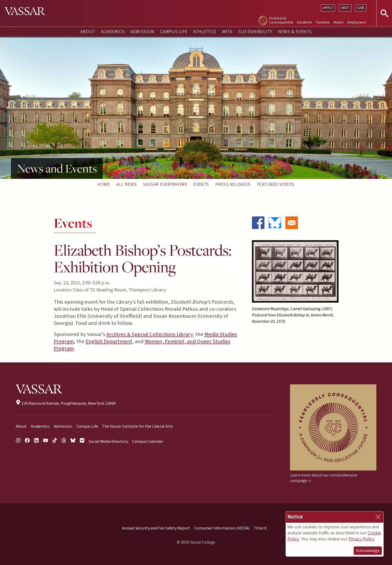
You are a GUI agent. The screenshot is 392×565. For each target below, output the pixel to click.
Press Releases (233, 184)
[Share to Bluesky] (275, 223)
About (88, 32)
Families (323, 22)
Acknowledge (368, 551)
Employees (357, 22)
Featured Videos (276, 184)
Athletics (205, 32)
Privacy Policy (361, 539)
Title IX (260, 528)
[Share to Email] (292, 223)
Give (361, 8)
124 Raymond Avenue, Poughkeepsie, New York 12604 (66, 403)
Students (304, 22)
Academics (113, 32)
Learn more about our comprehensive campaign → (324, 478)
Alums (339, 22)
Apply (328, 8)
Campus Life (174, 32)
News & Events (295, 32)
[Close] (378, 517)
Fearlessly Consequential (281, 20)
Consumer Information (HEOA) (222, 528)
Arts (227, 32)
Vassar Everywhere (165, 184)
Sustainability (255, 32)
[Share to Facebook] (258, 223)
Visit (345, 8)
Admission (142, 32)
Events (201, 184)
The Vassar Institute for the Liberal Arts (137, 426)
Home (104, 184)
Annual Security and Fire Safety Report (156, 528)
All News (126, 184)
